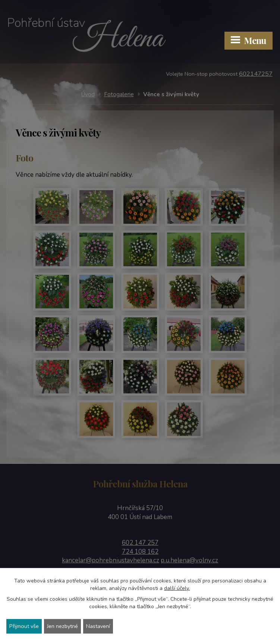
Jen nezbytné (67, 626)
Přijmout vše (26, 626)
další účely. (177, 588)
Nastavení (105, 626)
